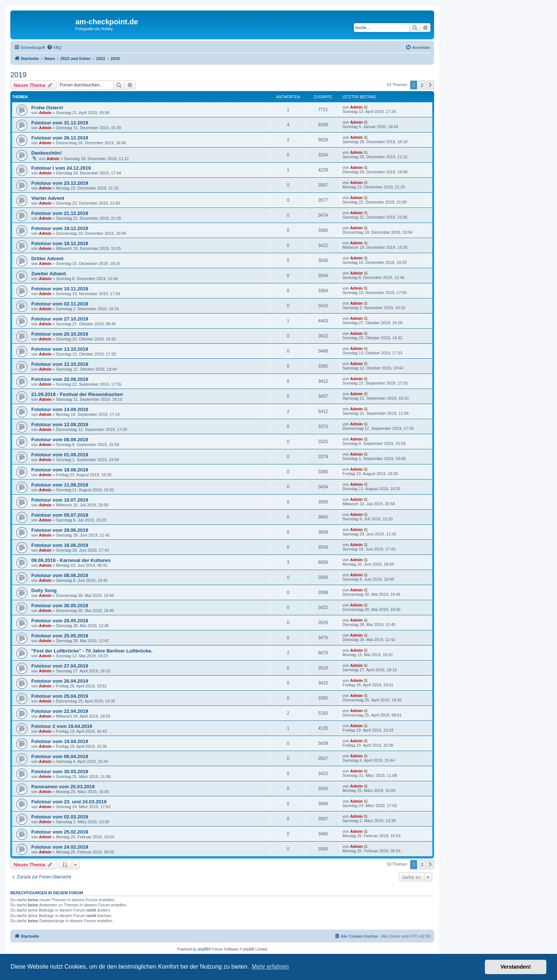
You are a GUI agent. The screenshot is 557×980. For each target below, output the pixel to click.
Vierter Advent (48, 198)
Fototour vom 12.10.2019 (60, 364)
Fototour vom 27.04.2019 (60, 666)
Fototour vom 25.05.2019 (60, 636)
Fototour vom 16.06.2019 (60, 545)
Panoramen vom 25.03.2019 (63, 787)
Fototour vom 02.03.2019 (60, 817)
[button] (430, 85)
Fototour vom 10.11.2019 (60, 289)
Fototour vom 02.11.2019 (60, 304)
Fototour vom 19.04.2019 (60, 741)
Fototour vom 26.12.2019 (60, 138)
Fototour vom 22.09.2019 (60, 379)
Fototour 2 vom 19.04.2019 (62, 726)
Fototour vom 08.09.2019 (60, 440)
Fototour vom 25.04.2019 (60, 696)
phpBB (203, 949)
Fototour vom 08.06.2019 (60, 575)
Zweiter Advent (49, 274)
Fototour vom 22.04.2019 (60, 711)
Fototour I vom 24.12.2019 (61, 168)
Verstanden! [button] (516, 967)
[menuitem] (54, 47)
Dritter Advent (47, 259)
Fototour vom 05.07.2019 (60, 515)
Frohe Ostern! (47, 108)
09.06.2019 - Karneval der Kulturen (71, 560)
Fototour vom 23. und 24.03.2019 (69, 802)
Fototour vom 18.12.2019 (60, 243)
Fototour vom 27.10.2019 (60, 319)
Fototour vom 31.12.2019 (60, 123)
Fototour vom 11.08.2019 (60, 485)
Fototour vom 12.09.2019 (60, 424)
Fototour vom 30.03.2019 (60, 772)
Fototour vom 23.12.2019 (60, 183)
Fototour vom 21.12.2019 (60, 213)
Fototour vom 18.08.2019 (60, 470)
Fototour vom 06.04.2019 (60, 756)
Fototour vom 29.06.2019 (60, 530)
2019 (19, 75)
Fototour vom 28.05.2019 (60, 621)
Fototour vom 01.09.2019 (60, 455)
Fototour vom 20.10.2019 (60, 334)
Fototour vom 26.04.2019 (60, 681)
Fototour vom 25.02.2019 (60, 832)
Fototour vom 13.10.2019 (60, 349)
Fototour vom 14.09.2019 (60, 409)
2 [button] (422, 85)
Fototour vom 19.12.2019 (60, 228)
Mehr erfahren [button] (270, 967)
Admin (45, 113)
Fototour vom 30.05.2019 (60, 606)
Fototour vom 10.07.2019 (60, 500)
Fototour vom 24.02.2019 (60, 847)
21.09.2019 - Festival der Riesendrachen (77, 394)
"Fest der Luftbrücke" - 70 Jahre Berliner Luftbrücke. (92, 651)
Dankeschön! (47, 153)
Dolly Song (44, 590)
